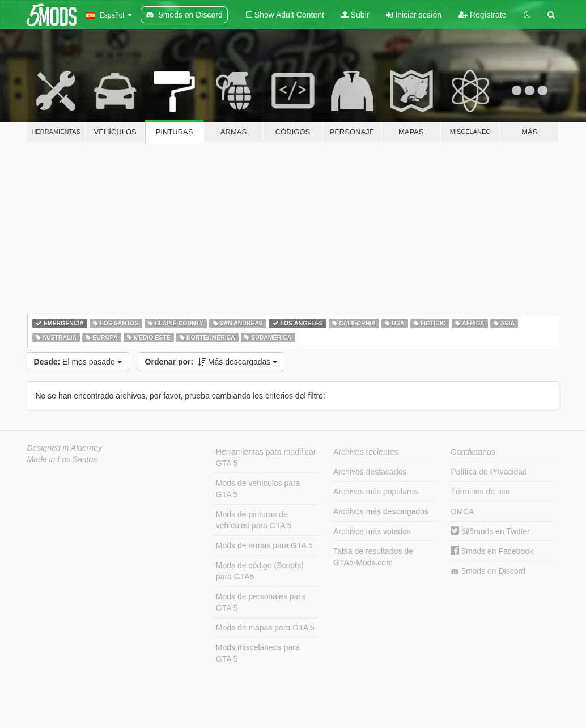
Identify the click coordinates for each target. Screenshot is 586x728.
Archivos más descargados (381, 511)
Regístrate (482, 15)
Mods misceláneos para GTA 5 (258, 653)
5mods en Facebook (492, 551)
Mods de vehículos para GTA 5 (258, 489)
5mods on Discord (488, 571)
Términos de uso (480, 492)
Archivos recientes (366, 452)
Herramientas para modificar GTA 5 (266, 458)
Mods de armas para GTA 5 (264, 545)
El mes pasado (78, 362)
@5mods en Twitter (490, 531)
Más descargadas (211, 362)
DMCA (462, 511)
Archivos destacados (370, 472)
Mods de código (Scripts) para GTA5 (260, 571)
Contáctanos (473, 452)
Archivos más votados (372, 531)
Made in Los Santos (62, 459)
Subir (355, 15)
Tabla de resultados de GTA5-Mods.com (373, 557)
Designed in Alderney (65, 448)
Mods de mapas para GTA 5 (265, 628)
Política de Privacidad (489, 472)
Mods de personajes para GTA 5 (261, 602)
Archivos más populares (375, 492)
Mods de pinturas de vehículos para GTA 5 (254, 520)
